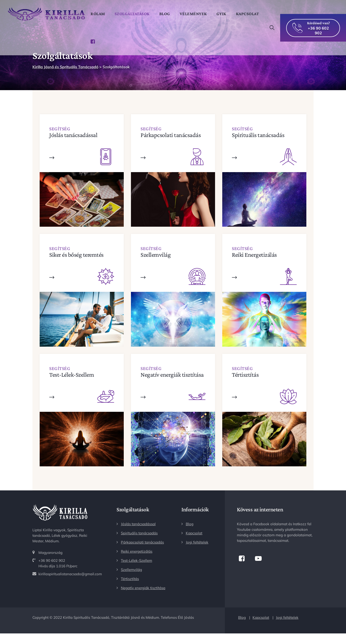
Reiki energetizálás (137, 551)
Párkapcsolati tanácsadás (171, 135)
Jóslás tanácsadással (73, 135)
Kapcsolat (105, 41)
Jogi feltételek (197, 542)
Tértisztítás (245, 375)
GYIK (225, 14)
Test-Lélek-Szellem (72, 375)
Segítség (60, 129)
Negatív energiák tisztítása (172, 375)
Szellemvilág (156, 255)
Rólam (101, 14)
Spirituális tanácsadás (258, 135)
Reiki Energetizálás (254, 255)
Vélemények (196, 14)
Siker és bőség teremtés (76, 255)
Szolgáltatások (135, 14)
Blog (168, 14)
